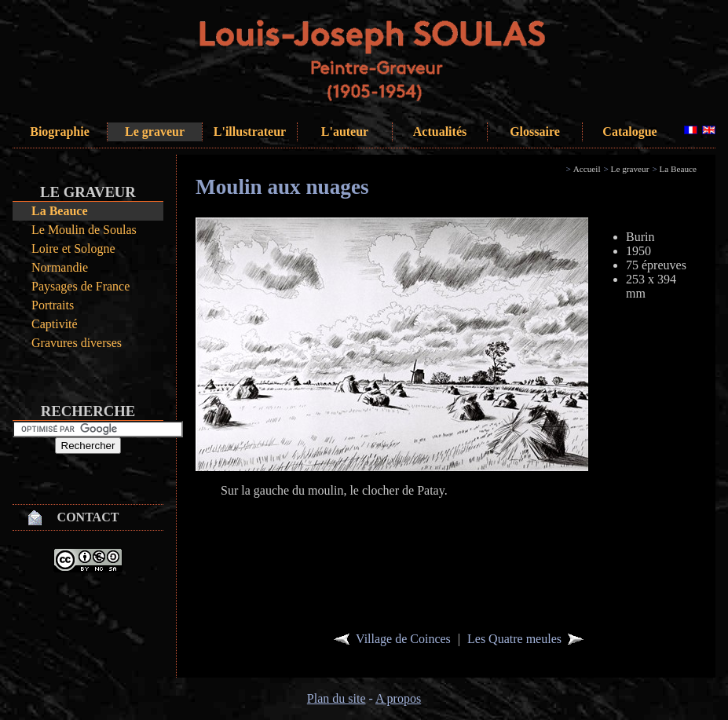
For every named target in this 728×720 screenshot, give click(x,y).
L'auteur (345, 132)
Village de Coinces (403, 639)
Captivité (55, 324)
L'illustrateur (250, 132)
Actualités (440, 132)
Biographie (60, 132)
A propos (398, 698)
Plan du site (337, 698)
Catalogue (629, 132)
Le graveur (155, 132)
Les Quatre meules (514, 639)
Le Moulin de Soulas (84, 230)
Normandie (60, 267)
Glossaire (535, 132)
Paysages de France (80, 286)
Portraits (53, 305)
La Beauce (60, 211)
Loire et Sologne (73, 249)
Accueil (587, 169)
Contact (88, 517)
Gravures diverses (77, 343)
